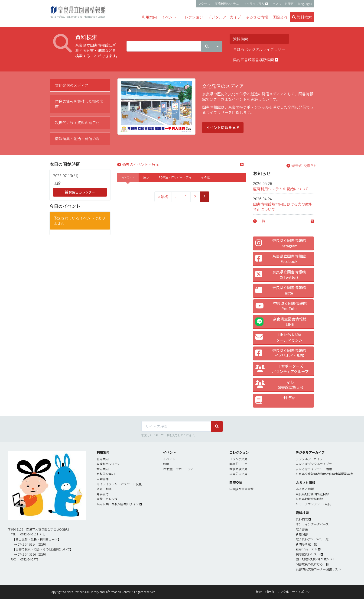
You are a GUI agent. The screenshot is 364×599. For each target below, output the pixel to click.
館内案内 (103, 469)
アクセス (204, 4)
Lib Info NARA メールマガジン (279, 337)
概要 (259, 592)
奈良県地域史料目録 (309, 499)
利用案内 (103, 459)
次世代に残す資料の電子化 (77, 123)
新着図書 (302, 534)
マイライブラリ (254, 4)
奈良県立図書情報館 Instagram (281, 243)
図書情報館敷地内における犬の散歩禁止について (283, 207)
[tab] (80, 85)
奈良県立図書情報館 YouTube (281, 306)
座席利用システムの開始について (281, 189)
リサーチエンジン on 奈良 (313, 504)
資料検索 (240, 39)
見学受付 (103, 494)
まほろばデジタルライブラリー (259, 49)
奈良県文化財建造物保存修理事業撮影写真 (324, 474)
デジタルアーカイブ (309, 459)
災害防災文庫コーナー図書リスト (318, 569)
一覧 (262, 221)
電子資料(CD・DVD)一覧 (312, 539)
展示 (146, 177)
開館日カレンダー (80, 192)
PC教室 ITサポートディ (178, 469)
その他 (206, 177)
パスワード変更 (283, 4)
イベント (128, 177)
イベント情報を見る (223, 127)
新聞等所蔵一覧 (306, 544)
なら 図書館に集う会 (279, 384)
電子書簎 (302, 529)
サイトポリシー (303, 592)
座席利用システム (227, 4)
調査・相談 (104, 489)
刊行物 (275, 400)
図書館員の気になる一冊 (312, 564)
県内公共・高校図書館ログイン (118, 504)
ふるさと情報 (305, 489)
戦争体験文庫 (238, 469)
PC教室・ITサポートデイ (175, 177)
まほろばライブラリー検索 (314, 469)
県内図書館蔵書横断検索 (256, 60)
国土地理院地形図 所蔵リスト (316, 559)
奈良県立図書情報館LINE (281, 322)
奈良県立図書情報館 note (281, 290)
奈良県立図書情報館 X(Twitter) (281, 274)
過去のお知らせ (304, 165)
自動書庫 (103, 479)
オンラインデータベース (312, 524)
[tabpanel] (216, 109)
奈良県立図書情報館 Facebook (281, 259)
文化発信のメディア (72, 85)
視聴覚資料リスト (308, 554)
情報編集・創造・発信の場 (77, 139)
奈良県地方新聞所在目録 (312, 494)
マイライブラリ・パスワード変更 (119, 484)
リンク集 (283, 592)
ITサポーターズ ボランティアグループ (282, 369)
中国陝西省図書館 (241, 489)
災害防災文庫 (238, 474)
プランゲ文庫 (238, 459)
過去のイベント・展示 (141, 164)
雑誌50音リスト (306, 549)
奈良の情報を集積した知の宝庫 (79, 104)
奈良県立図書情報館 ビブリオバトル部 (281, 353)
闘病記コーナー (240, 464)
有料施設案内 (106, 474)
